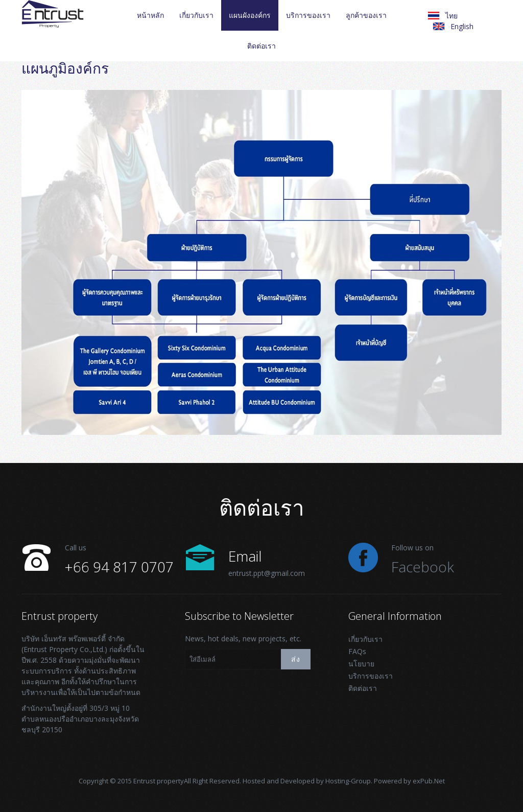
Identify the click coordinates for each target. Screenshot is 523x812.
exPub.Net (429, 781)
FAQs (357, 651)
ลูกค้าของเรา (366, 15)
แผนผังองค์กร (250, 15)
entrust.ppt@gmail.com (267, 573)
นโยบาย (361, 664)
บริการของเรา (308, 15)
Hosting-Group (348, 781)
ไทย (451, 16)
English (462, 26)
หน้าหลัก (150, 15)
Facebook (423, 567)
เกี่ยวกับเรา (196, 15)
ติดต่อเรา (261, 46)
